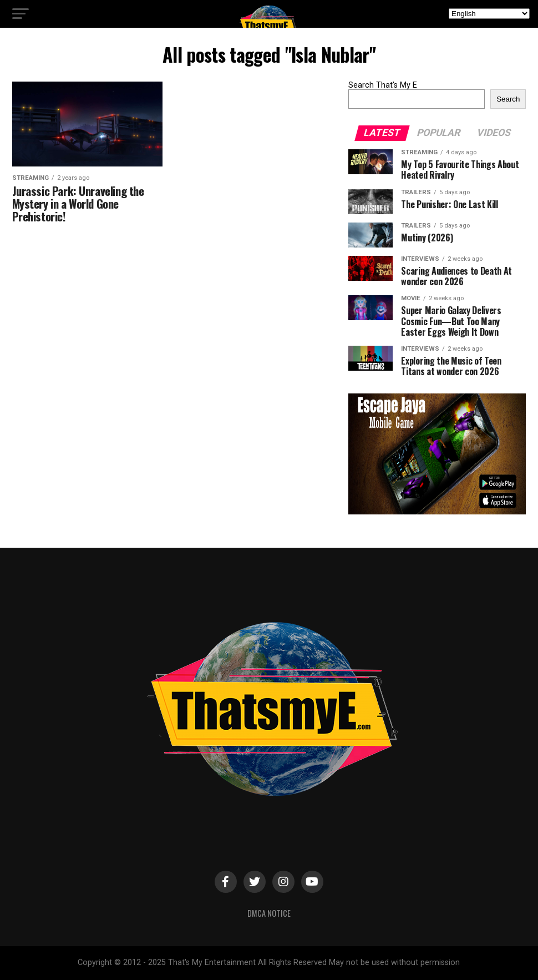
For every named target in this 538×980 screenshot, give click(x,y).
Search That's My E (383, 85)
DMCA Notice (269, 913)
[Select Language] (489, 14)
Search (508, 99)
